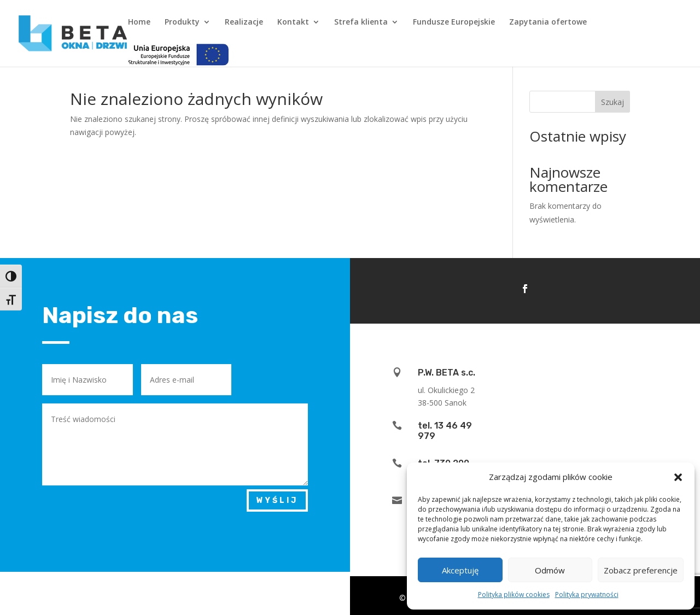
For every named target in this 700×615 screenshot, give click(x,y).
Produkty (182, 22)
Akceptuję (460, 570)
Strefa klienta (361, 22)
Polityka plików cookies (514, 594)
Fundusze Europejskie (454, 22)
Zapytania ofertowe (548, 22)
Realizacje (244, 22)
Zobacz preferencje (641, 570)
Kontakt (293, 22)
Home (139, 22)
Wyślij (277, 500)
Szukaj (612, 102)
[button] (678, 477)
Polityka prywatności (587, 594)
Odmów (550, 570)
